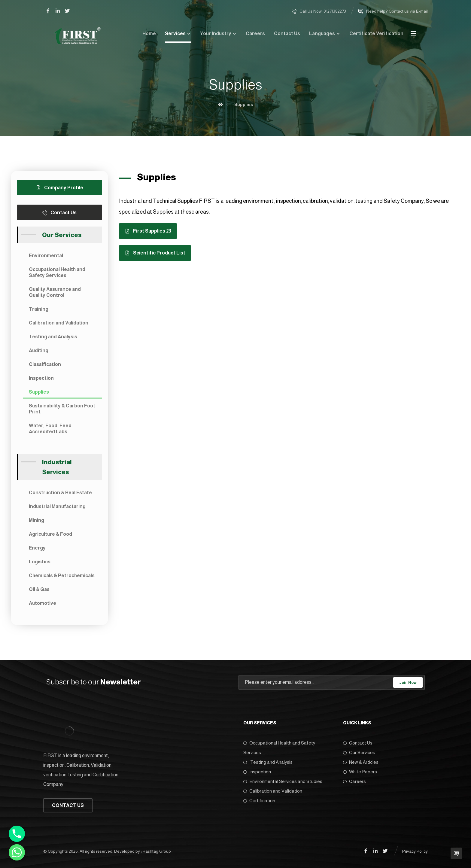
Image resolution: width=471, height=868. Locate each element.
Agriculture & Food (50, 534)
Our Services (359, 752)
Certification (259, 801)
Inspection (41, 378)
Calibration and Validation (59, 323)
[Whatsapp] (17, 852)
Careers (354, 781)
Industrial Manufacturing (57, 506)
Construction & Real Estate (60, 493)
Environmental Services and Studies (283, 781)
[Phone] (17, 834)
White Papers (360, 772)
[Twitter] (67, 11)
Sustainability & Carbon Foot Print (62, 409)
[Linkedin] (58, 11)
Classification (45, 364)
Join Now (408, 682)
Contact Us (358, 743)
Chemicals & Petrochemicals (62, 576)
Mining (36, 520)
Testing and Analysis (53, 337)
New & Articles (361, 762)
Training (39, 309)
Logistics (40, 562)
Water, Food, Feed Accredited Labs (50, 429)
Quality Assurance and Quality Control (55, 292)
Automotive (43, 603)
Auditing (39, 350)
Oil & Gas (39, 589)
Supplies (39, 392)
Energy (37, 548)
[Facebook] (48, 11)
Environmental (46, 256)
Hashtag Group (157, 851)
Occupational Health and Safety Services (57, 272)
